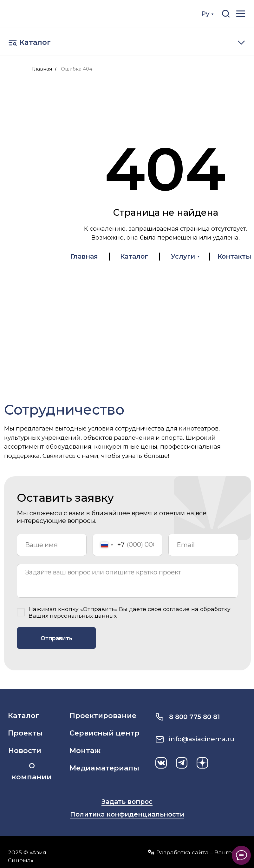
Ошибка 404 (77, 69)
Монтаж (85, 750)
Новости (25, 750)
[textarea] (128, 581)
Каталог (35, 42)
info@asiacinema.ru (202, 739)
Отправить (56, 638)
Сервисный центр (104, 733)
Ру (205, 14)
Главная (42, 69)
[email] (203, 545)
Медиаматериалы (104, 768)
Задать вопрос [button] (127, 802)
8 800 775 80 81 (194, 717)
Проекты (25, 733)
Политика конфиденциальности (127, 814)
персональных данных (83, 616)
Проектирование (103, 715)
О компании (32, 771)
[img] (45, 14)
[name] (52, 545)
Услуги (183, 256)
